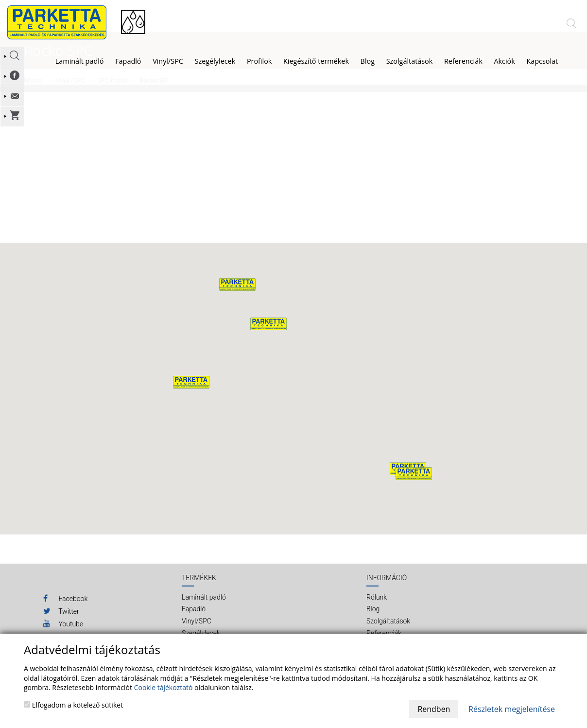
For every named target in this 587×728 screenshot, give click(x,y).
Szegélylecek (215, 61)
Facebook (65, 613)
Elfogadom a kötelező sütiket (73, 705)
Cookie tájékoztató (164, 687)
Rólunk (377, 612)
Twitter (61, 626)
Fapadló (128, 61)
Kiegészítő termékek (316, 61)
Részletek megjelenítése (512, 709)
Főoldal (34, 95)
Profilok (259, 61)
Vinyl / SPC (71, 95)
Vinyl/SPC (168, 61)
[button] (268, 339)
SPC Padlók (113, 95)
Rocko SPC (154, 95)
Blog (373, 624)
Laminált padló (80, 61)
